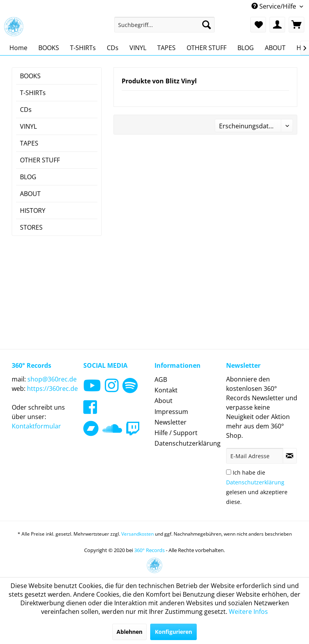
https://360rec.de (52, 389)
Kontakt (166, 390)
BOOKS (30, 76)
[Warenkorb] (296, 25)
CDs (26, 110)
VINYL (28, 126)
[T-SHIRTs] (83, 48)
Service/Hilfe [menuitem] (275, 6)
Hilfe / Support (176, 433)
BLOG (28, 177)
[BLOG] (246, 48)
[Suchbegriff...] (164, 25)
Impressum (171, 412)
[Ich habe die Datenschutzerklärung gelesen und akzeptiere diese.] (229, 472)
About (163, 401)
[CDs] (113, 48)
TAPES (29, 143)
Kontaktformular (36, 426)
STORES (31, 227)
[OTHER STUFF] (207, 48)
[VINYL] (138, 48)
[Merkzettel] (258, 25)
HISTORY (33, 210)
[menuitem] (164, 25)
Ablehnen (129, 632)
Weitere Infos (248, 612)
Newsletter (171, 422)
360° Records (149, 550)
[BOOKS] (49, 48)
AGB (161, 380)
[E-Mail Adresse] (255, 456)
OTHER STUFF (40, 160)
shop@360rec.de (52, 379)
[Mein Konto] (277, 25)
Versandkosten (137, 534)
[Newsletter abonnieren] (290, 456)
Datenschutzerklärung (188, 443)
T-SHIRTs (33, 93)
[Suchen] (207, 25)
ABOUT (30, 194)
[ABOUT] (275, 48)
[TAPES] (166, 48)
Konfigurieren (173, 632)
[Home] (18, 48)
